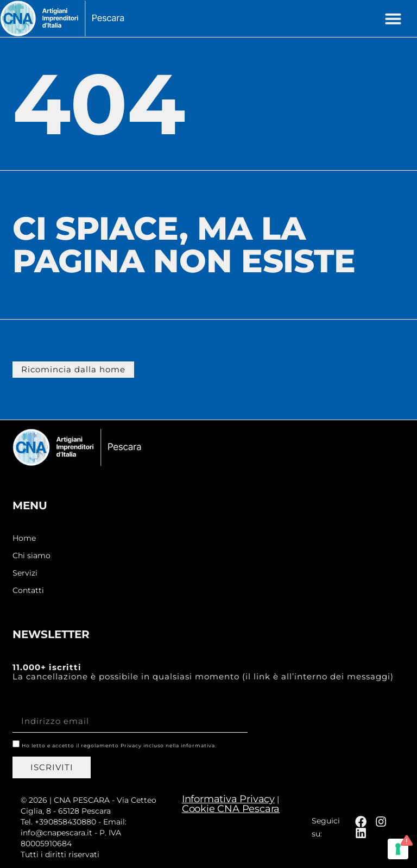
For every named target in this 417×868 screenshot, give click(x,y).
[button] (393, 18)
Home (24, 538)
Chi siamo (31, 555)
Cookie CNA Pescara (231, 808)
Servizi (25, 573)
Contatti (28, 590)
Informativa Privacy (228, 798)
